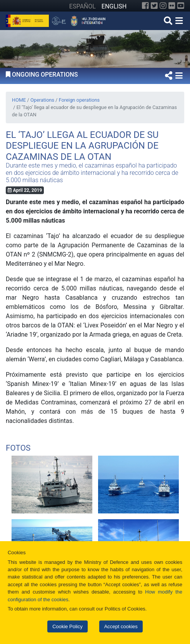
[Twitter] (154, 6)
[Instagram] (163, 6)
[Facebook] (145, 6)
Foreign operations (79, 100)
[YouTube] (181, 6)
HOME (19, 100)
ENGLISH (114, 6)
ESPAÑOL (82, 6)
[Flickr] (172, 6)
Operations (42, 100)
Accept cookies (121, 626)
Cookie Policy (67, 626)
